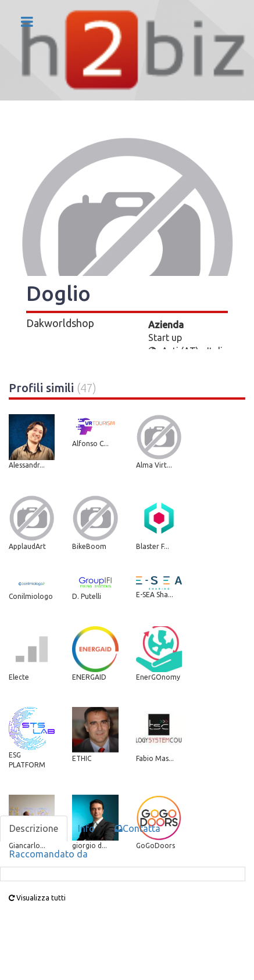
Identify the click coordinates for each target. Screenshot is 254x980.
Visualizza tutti (37, 898)
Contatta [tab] (137, 828)
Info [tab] (86, 828)
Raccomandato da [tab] (49, 854)
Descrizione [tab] (34, 828)
